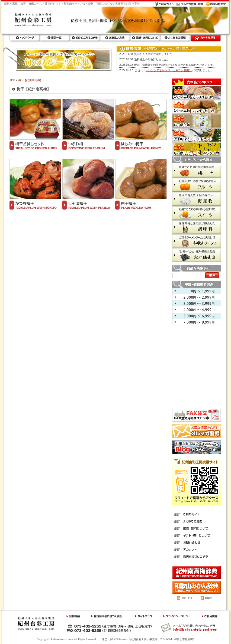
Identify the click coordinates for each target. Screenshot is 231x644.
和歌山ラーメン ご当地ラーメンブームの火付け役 (197, 241)
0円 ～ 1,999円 (197, 291)
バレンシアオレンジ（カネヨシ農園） (169, 70)
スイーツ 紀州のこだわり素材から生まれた (197, 213)
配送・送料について (145, 38)
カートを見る (206, 38)
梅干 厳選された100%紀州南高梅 (197, 171)
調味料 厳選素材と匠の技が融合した (197, 227)
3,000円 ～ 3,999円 (197, 303)
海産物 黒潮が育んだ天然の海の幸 (197, 199)
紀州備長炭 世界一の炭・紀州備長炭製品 (197, 255)
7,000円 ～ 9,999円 (197, 322)
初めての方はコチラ (85, 38)
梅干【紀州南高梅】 (30, 80)
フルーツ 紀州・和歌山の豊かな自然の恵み (197, 185)
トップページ (25, 38)
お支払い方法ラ (115, 38)
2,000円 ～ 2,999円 (197, 297)
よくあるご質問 (175, 38)
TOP (12, 80)
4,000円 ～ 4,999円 (197, 310)
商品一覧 (55, 38)
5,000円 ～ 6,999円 (197, 316)
